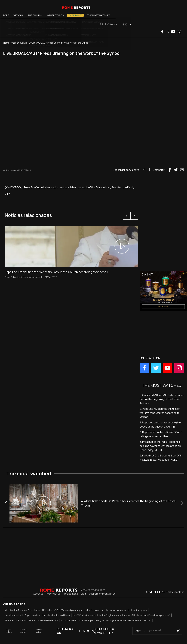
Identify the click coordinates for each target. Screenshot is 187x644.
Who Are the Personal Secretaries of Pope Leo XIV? (31, 610)
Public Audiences (19, 277)
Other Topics (74, 15)
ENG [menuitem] (143, 24)
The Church (53, 15)
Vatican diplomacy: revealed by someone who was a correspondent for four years (104, 610)
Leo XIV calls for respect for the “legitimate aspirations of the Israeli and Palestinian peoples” (121, 615)
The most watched (117, 15)
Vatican (37, 15)
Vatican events (19, 43)
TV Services (94, 15)
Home (6, 43)
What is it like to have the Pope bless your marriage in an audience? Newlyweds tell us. (106, 620)
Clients (131, 24)
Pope (24, 15)
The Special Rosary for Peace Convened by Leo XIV (31, 620)
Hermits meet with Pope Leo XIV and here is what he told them (37, 615)
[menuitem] (144, 24)
